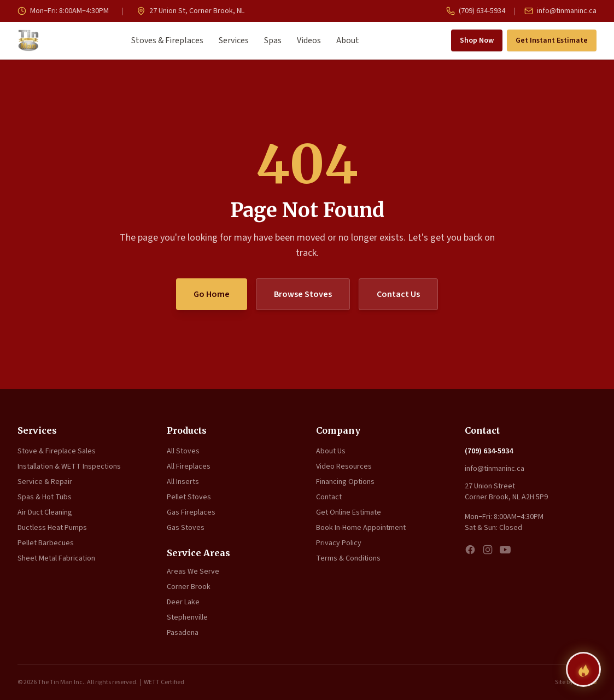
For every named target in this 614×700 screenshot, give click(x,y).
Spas (273, 40)
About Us (331, 451)
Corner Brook (189, 587)
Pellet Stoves (189, 497)
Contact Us (398, 294)
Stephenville (187, 617)
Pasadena (183, 633)
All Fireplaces (189, 466)
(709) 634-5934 (476, 11)
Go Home (212, 294)
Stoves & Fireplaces (167, 40)
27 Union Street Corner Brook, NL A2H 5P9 (506, 492)
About (348, 40)
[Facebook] (470, 550)
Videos (309, 40)
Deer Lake (183, 602)
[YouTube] (505, 550)
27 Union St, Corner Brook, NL (191, 11)
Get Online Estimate (349, 512)
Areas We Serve (193, 571)
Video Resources (344, 466)
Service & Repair (45, 482)
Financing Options (345, 482)
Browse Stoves (303, 294)
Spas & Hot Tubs (45, 497)
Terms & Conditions (348, 558)
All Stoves (183, 451)
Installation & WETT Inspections (69, 466)
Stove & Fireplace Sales (57, 451)
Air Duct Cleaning (45, 512)
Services (234, 40)
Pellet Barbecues (46, 543)
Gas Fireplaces (191, 512)
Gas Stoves (186, 528)
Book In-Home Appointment (361, 528)
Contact (329, 497)
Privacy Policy (339, 543)
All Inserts (183, 482)
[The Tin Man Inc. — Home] (28, 40)
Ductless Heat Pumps (52, 528)
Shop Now (477, 40)
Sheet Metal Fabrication (56, 558)
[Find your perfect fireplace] (583, 669)
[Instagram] (488, 550)
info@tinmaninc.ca (560, 11)
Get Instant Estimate (552, 40)
